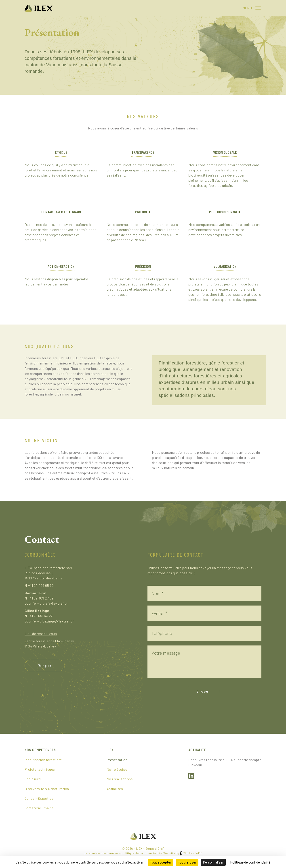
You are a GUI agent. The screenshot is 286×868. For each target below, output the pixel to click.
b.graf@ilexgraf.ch (54, 603)
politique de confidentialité (141, 854)
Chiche (188, 854)
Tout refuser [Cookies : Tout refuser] (187, 862)
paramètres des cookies (101, 854)
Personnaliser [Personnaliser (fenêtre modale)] (213, 862)
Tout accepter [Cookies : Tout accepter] (161, 862)
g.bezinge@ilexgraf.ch (57, 621)
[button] (258, 8)
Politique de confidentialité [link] (250, 862)
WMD (199, 854)
